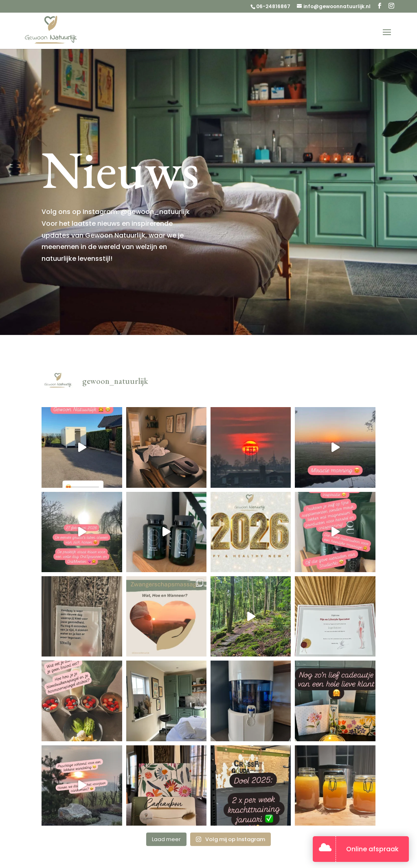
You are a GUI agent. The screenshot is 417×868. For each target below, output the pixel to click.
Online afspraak (372, 849)
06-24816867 (273, 6)
